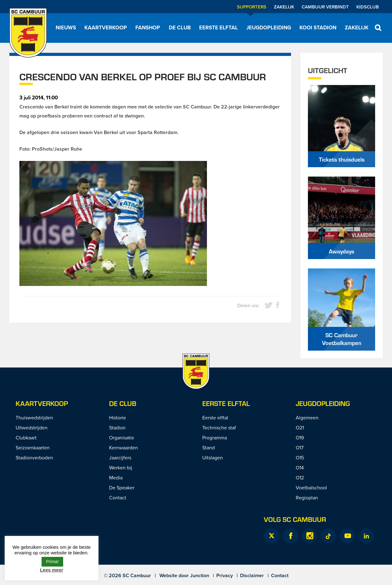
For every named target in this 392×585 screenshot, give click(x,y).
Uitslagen (213, 457)
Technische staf (219, 427)
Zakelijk (284, 7)
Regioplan (307, 497)
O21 (300, 427)
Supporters (252, 7)
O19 (300, 437)
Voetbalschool (311, 487)
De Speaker (122, 487)
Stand (209, 447)
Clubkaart (26, 437)
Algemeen (307, 417)
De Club (180, 27)
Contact (118, 497)
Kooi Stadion (318, 27)
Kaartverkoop (106, 27)
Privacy (225, 575)
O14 (300, 467)
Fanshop (148, 27)
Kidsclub (368, 7)
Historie (118, 417)
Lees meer (52, 570)
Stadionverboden (34, 457)
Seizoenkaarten (33, 447)
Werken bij (121, 467)
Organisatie (122, 437)
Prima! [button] (52, 562)
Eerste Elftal (226, 403)
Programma (215, 437)
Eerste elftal (219, 27)
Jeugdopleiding (269, 27)
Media (116, 477)
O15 (300, 457)
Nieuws (66, 27)
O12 (300, 477)
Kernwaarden (123, 447)
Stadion (117, 427)
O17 (300, 447)
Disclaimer (252, 575)
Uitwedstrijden (32, 427)
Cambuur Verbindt (325, 7)
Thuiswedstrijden (34, 417)
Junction (200, 575)
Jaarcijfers (120, 457)
